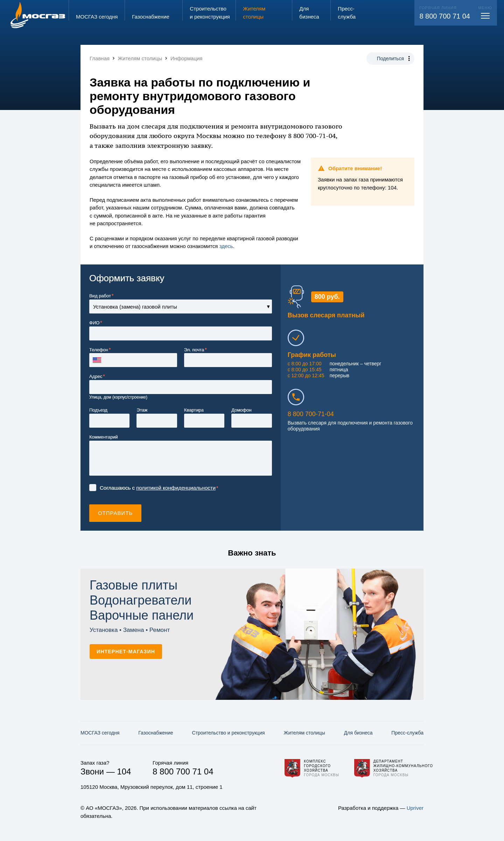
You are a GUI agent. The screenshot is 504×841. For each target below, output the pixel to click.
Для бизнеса (358, 733)
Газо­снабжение (156, 733)
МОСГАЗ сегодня (100, 733)
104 (124, 771)
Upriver (415, 808)
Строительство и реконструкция (229, 733)
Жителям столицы (304, 733)
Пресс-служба (407, 733)
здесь (226, 246)
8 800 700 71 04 (445, 16)
